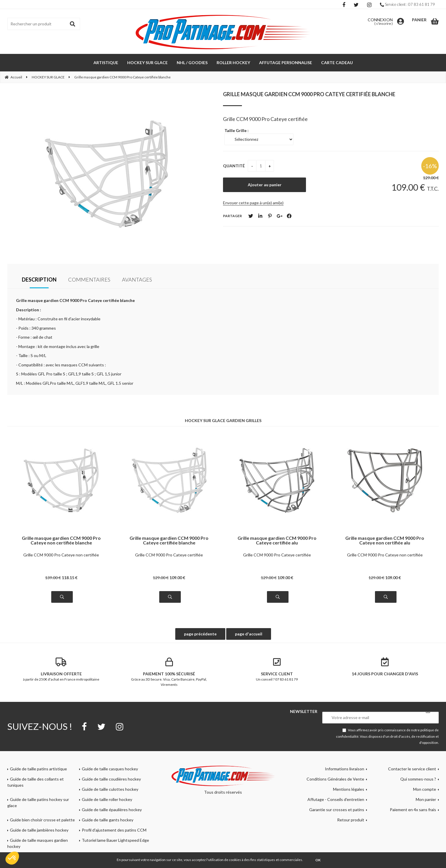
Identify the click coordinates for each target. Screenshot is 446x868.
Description (39, 280)
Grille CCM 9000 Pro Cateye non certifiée (61, 555)
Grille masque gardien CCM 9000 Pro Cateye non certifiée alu (385, 540)
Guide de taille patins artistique (38, 769)
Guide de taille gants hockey (108, 820)
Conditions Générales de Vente (335, 779)
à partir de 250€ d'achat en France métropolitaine (61, 670)
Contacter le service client (412, 769)
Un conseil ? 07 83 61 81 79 (277, 670)
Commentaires (89, 280)
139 (53, 578)
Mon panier (426, 799)
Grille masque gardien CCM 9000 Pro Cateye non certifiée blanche (61, 540)
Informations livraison (345, 769)
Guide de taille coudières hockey (111, 779)
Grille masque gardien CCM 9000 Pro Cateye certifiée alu (277, 540)
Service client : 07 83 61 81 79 (407, 4)
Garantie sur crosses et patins (337, 810)
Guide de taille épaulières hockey (112, 810)
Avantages (137, 280)
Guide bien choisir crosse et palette (42, 820)
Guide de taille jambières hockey (39, 830)
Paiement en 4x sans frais (413, 810)
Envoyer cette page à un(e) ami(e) (253, 203)
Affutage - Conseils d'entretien (336, 799)
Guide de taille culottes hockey (110, 789)
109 (177, 578)
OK (318, 860)
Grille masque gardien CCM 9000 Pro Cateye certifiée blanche (309, 94)
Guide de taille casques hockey (110, 769)
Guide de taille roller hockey (107, 799)
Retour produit (351, 820)
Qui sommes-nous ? (418, 779)
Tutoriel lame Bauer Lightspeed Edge (115, 840)
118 (70, 578)
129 (161, 578)
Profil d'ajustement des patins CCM (114, 830)
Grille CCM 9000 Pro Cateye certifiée (169, 555)
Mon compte (425, 789)
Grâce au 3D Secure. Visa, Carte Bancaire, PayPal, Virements (169, 672)
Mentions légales (349, 789)
